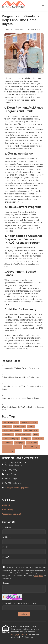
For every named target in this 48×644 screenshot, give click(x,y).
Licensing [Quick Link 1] (6, 505)
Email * (5, 547)
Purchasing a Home (34, 29)
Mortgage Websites (20, 634)
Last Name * (7, 537)
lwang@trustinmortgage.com (17, 488)
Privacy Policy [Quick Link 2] (8, 509)
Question (6, 583)
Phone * (6, 557)
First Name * (7, 527)
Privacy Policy (39, 576)
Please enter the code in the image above (20, 603)
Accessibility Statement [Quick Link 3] (11, 514)
